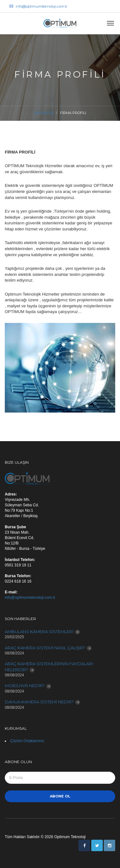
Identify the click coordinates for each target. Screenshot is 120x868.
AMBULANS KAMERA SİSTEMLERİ (39, 632)
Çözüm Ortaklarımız (27, 741)
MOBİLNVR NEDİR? (25, 686)
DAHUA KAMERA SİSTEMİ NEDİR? (39, 702)
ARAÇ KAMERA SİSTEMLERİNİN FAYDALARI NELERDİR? (49, 667)
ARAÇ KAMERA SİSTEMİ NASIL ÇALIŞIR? (45, 648)
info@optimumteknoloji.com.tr (38, 6)
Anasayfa (44, 113)
